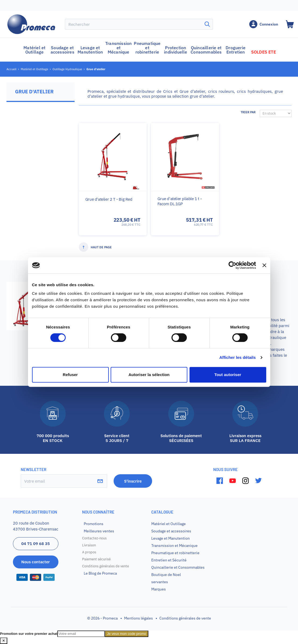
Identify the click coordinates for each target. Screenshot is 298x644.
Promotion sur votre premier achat (29, 634)
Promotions (94, 524)
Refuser (70, 375)
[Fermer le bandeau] (264, 265)
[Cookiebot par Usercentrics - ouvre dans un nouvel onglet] (232, 265)
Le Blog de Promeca (100, 573)
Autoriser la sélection (149, 375)
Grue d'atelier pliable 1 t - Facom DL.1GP (180, 201)
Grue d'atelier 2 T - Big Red (109, 199)
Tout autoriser (228, 375)
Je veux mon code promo (127, 634)
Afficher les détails (238, 357)
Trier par (248, 112)
